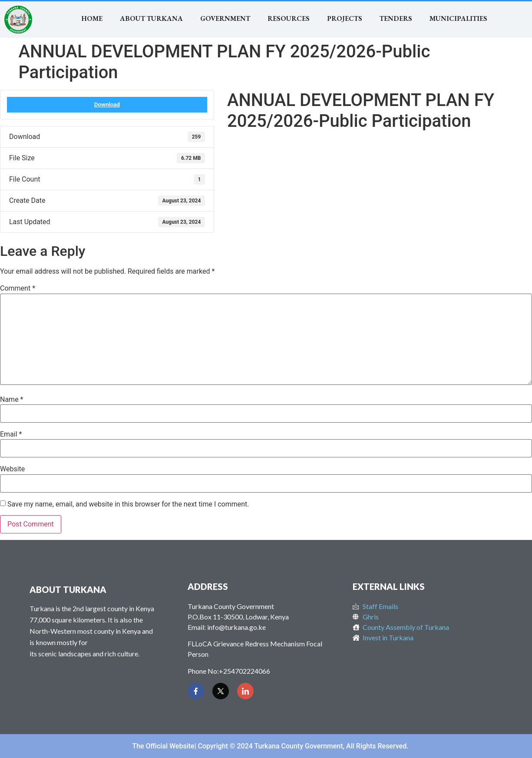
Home (92, 18)
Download (107, 104)
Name (12, 400)
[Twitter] (221, 691)
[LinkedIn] (245, 691)
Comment (18, 288)
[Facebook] (196, 691)
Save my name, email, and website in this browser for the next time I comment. (128, 504)
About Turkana (151, 18)
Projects (345, 18)
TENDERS (396, 18)
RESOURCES (289, 18)
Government (225, 18)
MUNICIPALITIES (458, 18)
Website (12, 469)
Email (11, 434)
